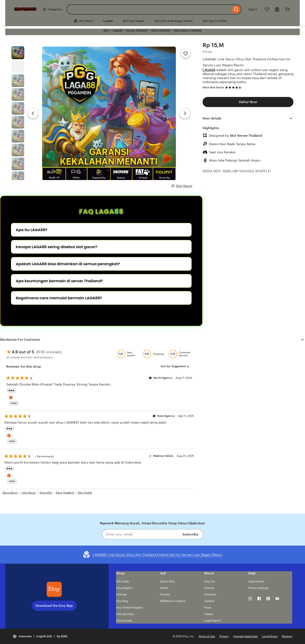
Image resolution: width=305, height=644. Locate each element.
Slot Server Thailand (246, 136)
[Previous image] (33, 113)
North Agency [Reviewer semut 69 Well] (163, 378)
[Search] (236, 9)
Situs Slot (46, 493)
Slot (106, 30)
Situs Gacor (10, 493)
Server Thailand (137, 30)
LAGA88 (209, 70)
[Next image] (185, 113)
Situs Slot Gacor (213, 87)
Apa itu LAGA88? (32, 230)
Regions (287, 636)
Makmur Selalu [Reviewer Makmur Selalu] (163, 456)
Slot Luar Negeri (134, 21)
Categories (52, 9)
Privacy (224, 636)
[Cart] (287, 9)
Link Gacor (29, 493)
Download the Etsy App (54, 606)
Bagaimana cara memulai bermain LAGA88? (59, 298)
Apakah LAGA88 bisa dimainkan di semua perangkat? (68, 264)
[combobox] (149, 9)
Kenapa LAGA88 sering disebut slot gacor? (56, 247)
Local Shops (270, 636)
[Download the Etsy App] (54, 589)
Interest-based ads (245, 636)
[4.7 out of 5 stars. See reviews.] (234, 87)
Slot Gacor (182, 186)
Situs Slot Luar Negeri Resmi (174, 21)
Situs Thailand (160, 30)
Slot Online (85, 493)
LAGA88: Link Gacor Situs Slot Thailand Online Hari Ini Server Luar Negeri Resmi (246, 62)
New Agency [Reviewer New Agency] (166, 416)
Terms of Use (207, 636)
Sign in (253, 9)
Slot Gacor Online (215, 21)
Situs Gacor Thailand (188, 30)
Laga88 (108, 21)
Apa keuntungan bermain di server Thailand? (59, 281)
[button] (40, 636)
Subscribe (190, 534)
